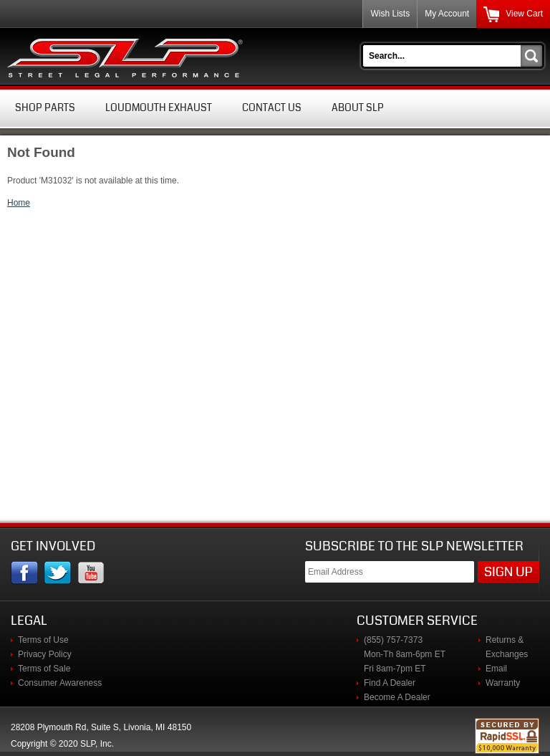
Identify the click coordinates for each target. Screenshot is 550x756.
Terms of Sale (44, 669)
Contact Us (272, 107)
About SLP (358, 107)
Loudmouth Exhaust (159, 107)
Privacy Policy (45, 654)
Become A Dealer (397, 697)
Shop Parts (45, 107)
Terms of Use (43, 640)
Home (19, 203)
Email (496, 669)
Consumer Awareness (60, 683)
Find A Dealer (390, 683)
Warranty (503, 683)
